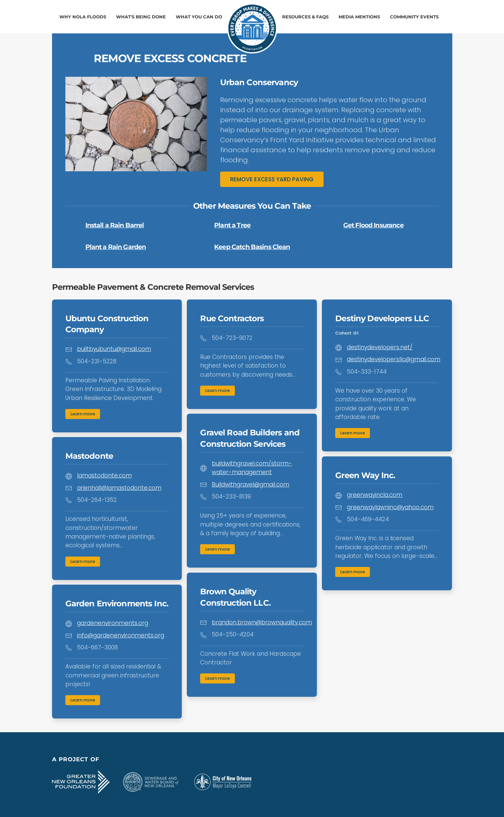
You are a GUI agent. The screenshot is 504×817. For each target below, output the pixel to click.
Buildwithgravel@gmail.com (250, 484)
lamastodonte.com (104, 475)
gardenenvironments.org (113, 623)
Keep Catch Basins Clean (252, 247)
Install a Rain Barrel (115, 225)
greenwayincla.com (375, 495)
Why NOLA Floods (83, 17)
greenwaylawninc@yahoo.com (390, 507)
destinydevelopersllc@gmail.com (394, 359)
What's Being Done (141, 17)
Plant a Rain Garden (116, 247)
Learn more (83, 414)
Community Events (414, 17)
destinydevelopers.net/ (380, 347)
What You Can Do (199, 17)
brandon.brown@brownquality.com (262, 622)
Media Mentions (359, 17)
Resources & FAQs (305, 17)
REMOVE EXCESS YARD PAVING (272, 179)
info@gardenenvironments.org (121, 635)
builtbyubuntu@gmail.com (114, 349)
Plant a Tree (232, 225)
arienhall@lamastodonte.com (119, 488)
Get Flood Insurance (373, 225)
